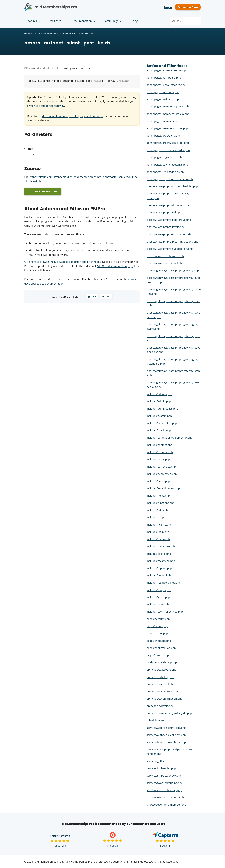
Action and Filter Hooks (167, 66)
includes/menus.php (159, 539)
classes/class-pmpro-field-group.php (169, 220)
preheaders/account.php (161, 670)
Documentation (85, 21)
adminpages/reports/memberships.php (170, 179)
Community (113, 21)
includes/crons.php (158, 459)
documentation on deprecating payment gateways (73, 116)
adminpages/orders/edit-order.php (168, 143)
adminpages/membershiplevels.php (168, 106)
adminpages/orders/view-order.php (168, 150)
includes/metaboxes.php (162, 546)
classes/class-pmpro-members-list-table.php (174, 234)
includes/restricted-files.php (164, 583)
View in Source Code (43, 192)
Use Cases (57, 21)
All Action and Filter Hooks (46, 34)
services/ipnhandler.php (161, 768)
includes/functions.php (160, 503)
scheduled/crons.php (159, 720)
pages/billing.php (157, 626)
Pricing (134, 21)
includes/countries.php (160, 452)
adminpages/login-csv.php (163, 99)
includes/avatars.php (159, 416)
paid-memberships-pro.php (163, 662)
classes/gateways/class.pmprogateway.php (173, 270)
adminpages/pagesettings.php (165, 157)
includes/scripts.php (159, 590)
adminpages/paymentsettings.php (167, 165)
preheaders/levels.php (160, 706)
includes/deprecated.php (162, 474)
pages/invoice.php (158, 655)
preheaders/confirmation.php (164, 699)
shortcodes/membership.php (164, 790)
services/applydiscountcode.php (166, 728)
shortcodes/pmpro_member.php (166, 805)
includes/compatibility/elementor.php (169, 438)
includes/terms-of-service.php (165, 612)
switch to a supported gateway (46, 106)
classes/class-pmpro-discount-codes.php (171, 205)
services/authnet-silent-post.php (166, 735)
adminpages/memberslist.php (165, 121)
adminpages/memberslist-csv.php (167, 128)
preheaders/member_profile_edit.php (169, 713)
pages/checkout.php (159, 641)
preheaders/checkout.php (162, 691)
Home (27, 34)
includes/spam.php (158, 597)
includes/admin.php (159, 401)
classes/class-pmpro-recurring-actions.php (172, 242)
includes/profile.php (159, 554)
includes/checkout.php (160, 430)
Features (34, 21)
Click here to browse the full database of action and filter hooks (62, 262)
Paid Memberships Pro (67, 5)
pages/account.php (158, 619)
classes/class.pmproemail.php (165, 263)
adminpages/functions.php (163, 92)
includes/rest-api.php (159, 575)
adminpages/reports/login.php (165, 172)
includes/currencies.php (161, 467)
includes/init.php (157, 517)
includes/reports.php (159, 568)
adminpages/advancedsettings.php (168, 70)
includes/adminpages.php (162, 409)
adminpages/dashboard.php (164, 78)
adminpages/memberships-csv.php (168, 114)
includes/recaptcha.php (161, 561)
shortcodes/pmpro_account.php (166, 797)
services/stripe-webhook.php (164, 776)
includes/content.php (159, 445)
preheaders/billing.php (160, 677)
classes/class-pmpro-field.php (165, 212)
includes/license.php (159, 525)
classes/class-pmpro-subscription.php (170, 249)
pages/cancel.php (157, 633)
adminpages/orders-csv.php (164, 136)
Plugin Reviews (60, 836)
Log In (168, 7)
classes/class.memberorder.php (166, 256)
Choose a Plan (188, 7)
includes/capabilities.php (162, 423)
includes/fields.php (158, 496)
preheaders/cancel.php (160, 684)
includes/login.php (158, 532)
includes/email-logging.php (163, 488)
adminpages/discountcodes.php (166, 85)
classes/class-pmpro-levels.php (166, 227)
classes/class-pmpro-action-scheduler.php (172, 186)
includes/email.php (158, 481)
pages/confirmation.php (161, 648)
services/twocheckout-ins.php (165, 783)
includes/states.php (158, 604)
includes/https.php (158, 510)
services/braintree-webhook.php (166, 742)
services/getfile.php (158, 761)
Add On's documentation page (115, 266)
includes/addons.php (159, 394)
